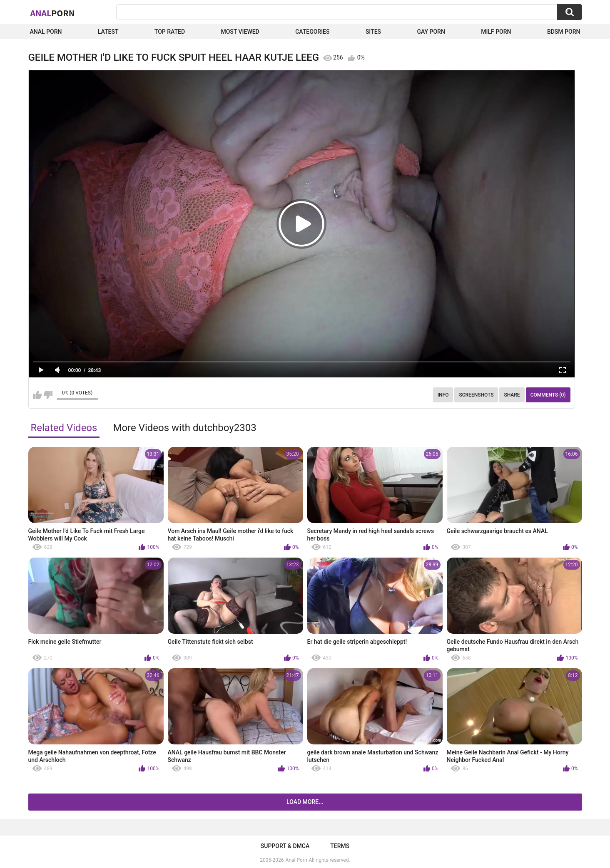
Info (443, 395)
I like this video (37, 395)
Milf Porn (496, 32)
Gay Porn (431, 32)
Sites (373, 32)
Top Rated (170, 32)
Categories (312, 32)
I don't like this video (48, 395)
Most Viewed (240, 32)
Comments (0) (548, 395)
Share (512, 395)
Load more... (305, 802)
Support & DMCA (285, 846)
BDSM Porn (564, 32)
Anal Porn (46, 32)
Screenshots (476, 395)
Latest (108, 32)
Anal (53, 13)
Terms (340, 846)
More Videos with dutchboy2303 (184, 428)
